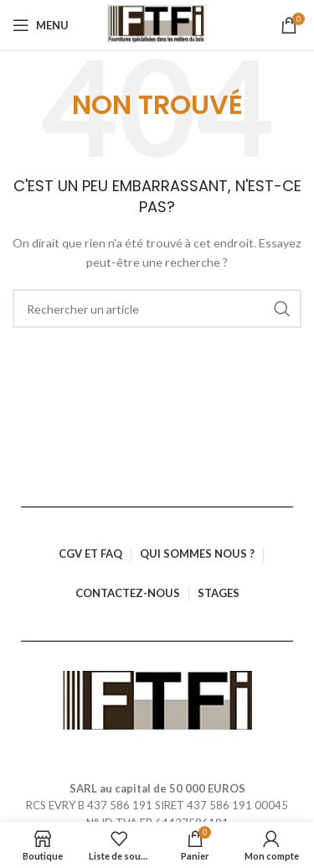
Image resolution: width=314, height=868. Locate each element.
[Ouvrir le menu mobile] (41, 25)
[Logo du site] (157, 25)
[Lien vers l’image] (157, 699)
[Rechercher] (157, 309)
